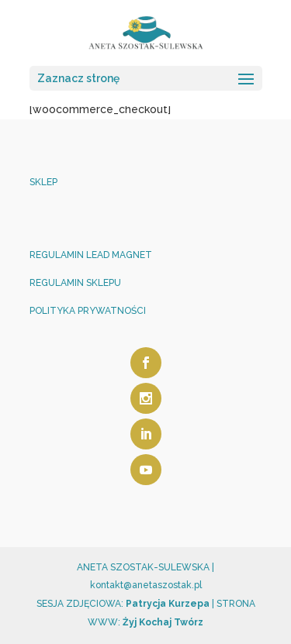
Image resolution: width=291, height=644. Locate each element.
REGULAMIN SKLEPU (75, 283)
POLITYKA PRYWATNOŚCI (88, 311)
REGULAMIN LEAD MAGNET (91, 255)
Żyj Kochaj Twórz (162, 622)
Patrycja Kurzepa (168, 604)
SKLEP (43, 182)
